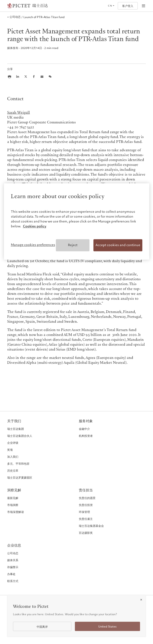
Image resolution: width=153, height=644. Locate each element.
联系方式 (13, 581)
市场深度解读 (16, 512)
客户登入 (128, 6)
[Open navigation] (143, 6)
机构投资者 (86, 436)
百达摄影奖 (86, 533)
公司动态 (13, 553)
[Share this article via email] (42, 77)
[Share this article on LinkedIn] (18, 77)
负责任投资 (86, 505)
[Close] (141, 600)
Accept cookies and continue (118, 245)
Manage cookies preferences (33, 245)
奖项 (10, 450)
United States (107, 626)
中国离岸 (42, 627)
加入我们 (13, 457)
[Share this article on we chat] (50, 77)
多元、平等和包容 (18, 464)
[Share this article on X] (26, 77)
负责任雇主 (86, 519)
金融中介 (84, 429)
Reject (73, 245)
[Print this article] (10, 77)
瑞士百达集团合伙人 (20, 436)
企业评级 (13, 443)
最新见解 (13, 498)
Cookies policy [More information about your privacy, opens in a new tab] (35, 226)
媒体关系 (13, 560)
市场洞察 (13, 505)
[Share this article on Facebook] (34, 77)
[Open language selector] (111, 6)
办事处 (11, 574)
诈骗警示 (13, 567)
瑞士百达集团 (16, 429)
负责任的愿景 (87, 498)
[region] (77, 221)
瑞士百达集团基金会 (91, 526)
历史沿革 (13, 470)
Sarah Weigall (19, 113)
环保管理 (84, 512)
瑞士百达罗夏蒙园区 (20, 477)
